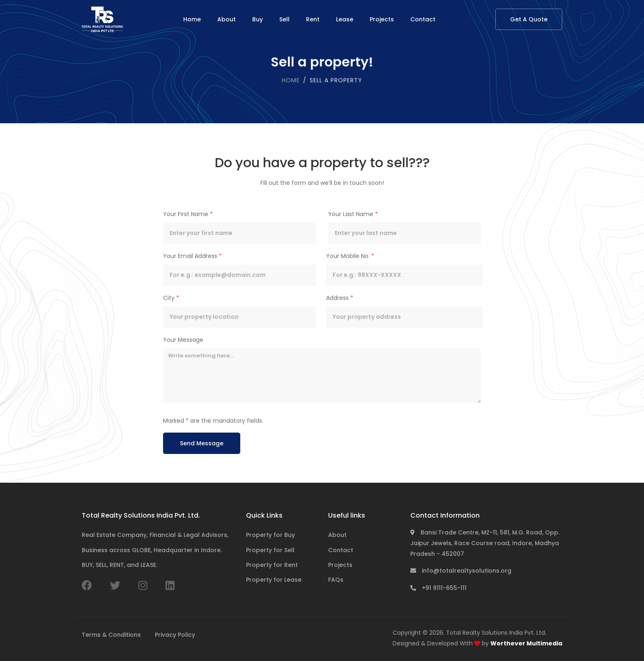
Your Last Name (353, 214)
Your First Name (188, 214)
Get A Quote (529, 19)
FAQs (336, 580)
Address (340, 298)
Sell (284, 19)
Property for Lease (274, 580)
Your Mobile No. (350, 256)
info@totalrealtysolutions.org (461, 571)
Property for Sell (270, 550)
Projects (382, 19)
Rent (313, 19)
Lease (345, 19)
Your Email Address (192, 256)
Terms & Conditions (111, 635)
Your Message (183, 340)
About (227, 19)
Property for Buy (270, 535)
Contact (423, 19)
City (171, 298)
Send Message (202, 443)
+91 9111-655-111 (438, 588)
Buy (258, 19)
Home (192, 19)
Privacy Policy (175, 635)
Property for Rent (272, 565)
